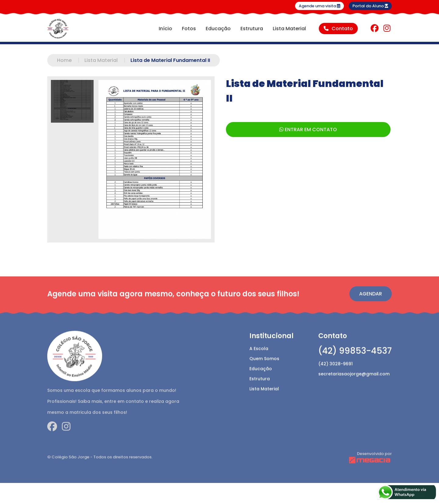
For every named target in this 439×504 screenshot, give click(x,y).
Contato (337, 29)
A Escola (259, 359)
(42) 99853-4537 (355, 361)
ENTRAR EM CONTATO (308, 130)
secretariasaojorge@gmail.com (354, 384)
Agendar (371, 304)
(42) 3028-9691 (335, 374)
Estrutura (251, 29)
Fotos (188, 29)
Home (71, 60)
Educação (217, 29)
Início (165, 29)
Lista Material (289, 29)
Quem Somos (264, 369)
